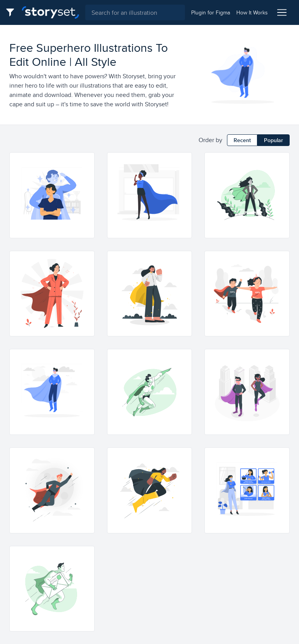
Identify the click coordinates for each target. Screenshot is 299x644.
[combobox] (135, 12)
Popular (273, 140)
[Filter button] (12, 12)
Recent (242, 140)
